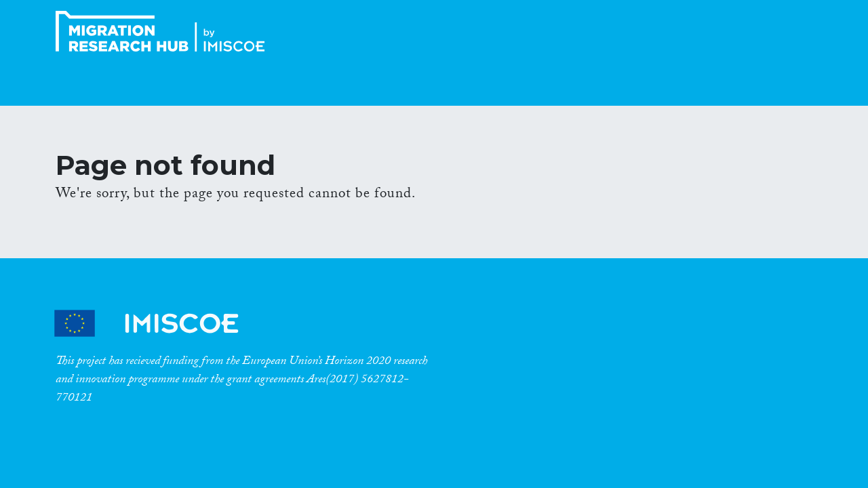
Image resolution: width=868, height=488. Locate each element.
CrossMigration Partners (158, 324)
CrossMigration (164, 31)
